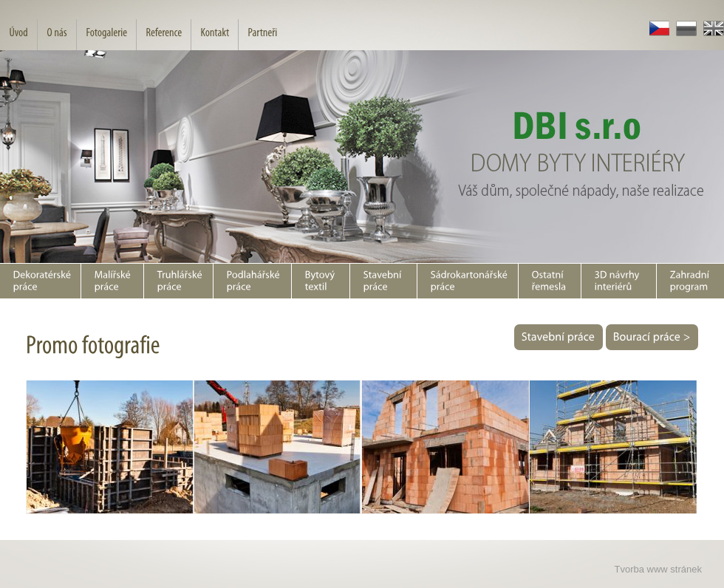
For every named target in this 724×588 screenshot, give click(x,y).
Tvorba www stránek (658, 569)
